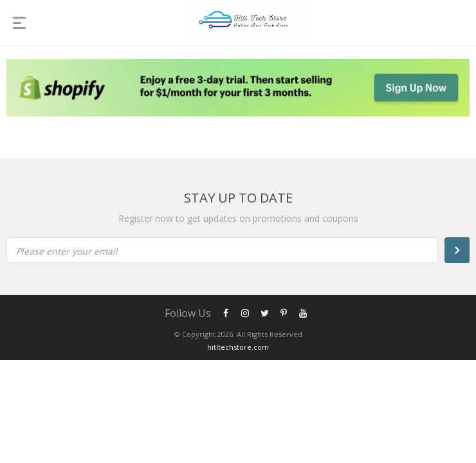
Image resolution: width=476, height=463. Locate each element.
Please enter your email (67, 251)
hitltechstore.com (238, 347)
